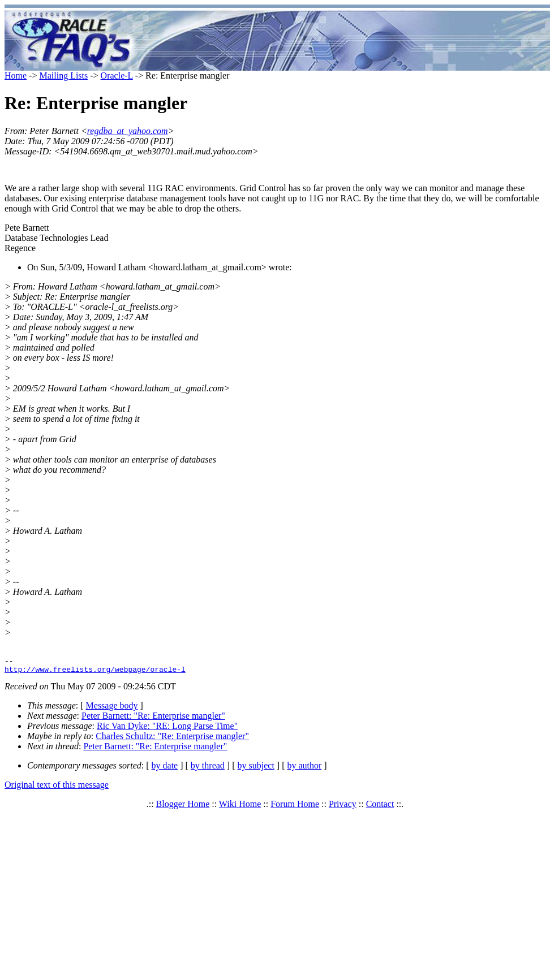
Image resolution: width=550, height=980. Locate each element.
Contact (380, 807)
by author (304, 769)
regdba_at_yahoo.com (128, 131)
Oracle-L (117, 75)
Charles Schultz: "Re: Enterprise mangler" (172, 739)
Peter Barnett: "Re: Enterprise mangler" (153, 719)
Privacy (343, 807)
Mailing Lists (63, 75)
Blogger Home (183, 807)
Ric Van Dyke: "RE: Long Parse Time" (167, 729)
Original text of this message (57, 788)
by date (165, 769)
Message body (112, 709)
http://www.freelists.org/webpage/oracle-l (95, 672)
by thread (208, 769)
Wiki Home (240, 807)
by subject (256, 769)
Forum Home (295, 807)
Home (16, 75)
